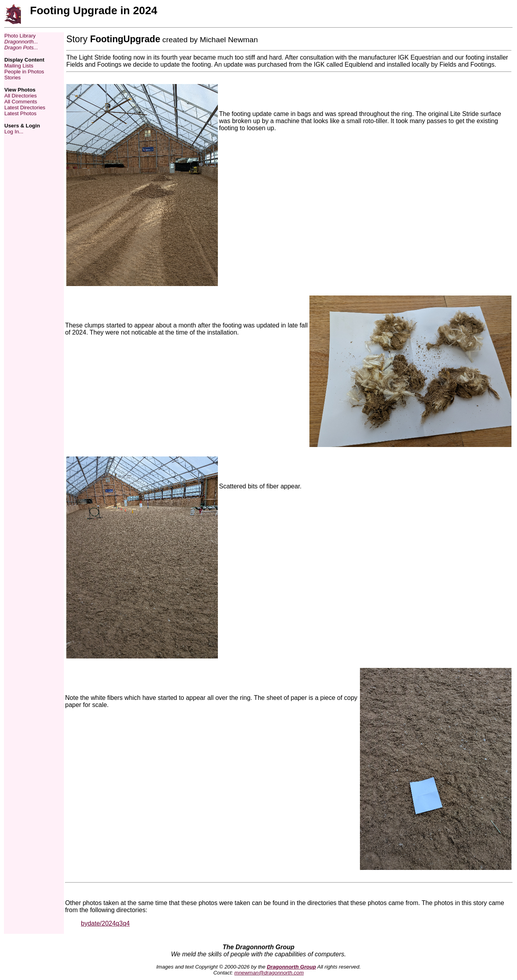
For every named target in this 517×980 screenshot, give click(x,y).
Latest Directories (25, 108)
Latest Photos (21, 113)
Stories (12, 78)
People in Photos (24, 72)
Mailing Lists (19, 66)
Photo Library (20, 36)
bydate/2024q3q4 (105, 923)
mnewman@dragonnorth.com (269, 973)
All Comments (21, 102)
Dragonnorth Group (291, 967)
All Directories (21, 96)
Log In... (14, 132)
